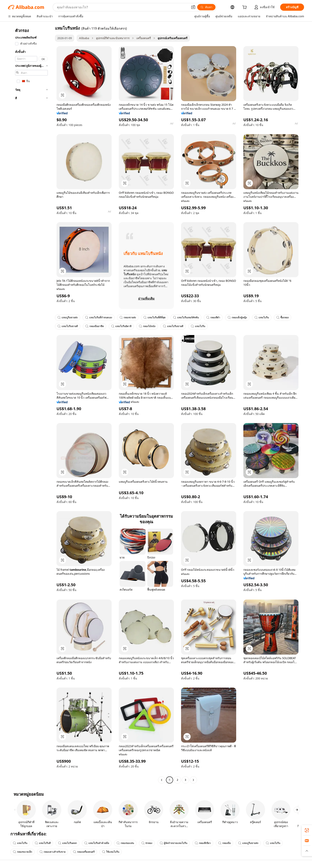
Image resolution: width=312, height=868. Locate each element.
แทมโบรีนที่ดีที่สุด (155, 317)
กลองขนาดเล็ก (22, 852)
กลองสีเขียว (203, 843)
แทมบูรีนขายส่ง (68, 317)
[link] (307, 830)
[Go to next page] (193, 780)
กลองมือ (224, 843)
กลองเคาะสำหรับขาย (53, 852)
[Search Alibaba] (122, 7)
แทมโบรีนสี (43, 843)
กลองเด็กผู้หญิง (237, 317)
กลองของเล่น (125, 843)
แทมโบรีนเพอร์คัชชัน (186, 317)
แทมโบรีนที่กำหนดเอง (99, 317)
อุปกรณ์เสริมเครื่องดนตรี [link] (173, 38)
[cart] (245, 8)
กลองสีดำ (213, 317)
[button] (193, 7)
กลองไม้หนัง (147, 326)
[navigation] (30, 404)
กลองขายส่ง (128, 317)
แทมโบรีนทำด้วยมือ (97, 843)
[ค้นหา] (206, 7)
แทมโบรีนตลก (67, 843)
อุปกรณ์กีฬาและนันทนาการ (113, 38)
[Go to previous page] (162, 780)
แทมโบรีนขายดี (68, 326)
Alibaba (84, 38)
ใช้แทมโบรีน (111, 852)
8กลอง (147, 843)
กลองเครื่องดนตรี (84, 852)
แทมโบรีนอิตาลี (121, 326)
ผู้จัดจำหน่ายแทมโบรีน (174, 843)
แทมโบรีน (262, 317)
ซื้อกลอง (283, 317)
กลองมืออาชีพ (95, 326)
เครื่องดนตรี (144, 38)
